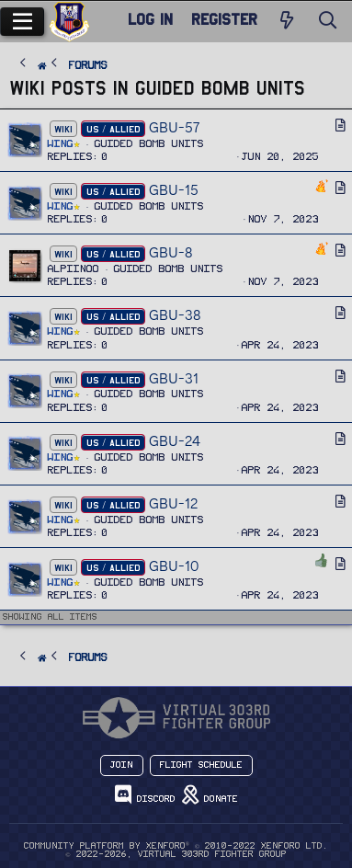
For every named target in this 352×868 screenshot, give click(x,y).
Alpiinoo (74, 269)
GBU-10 (174, 566)
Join (122, 765)
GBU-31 (174, 378)
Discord (145, 795)
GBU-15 (174, 190)
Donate (210, 795)
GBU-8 (170, 252)
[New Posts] (287, 22)
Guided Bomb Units (149, 144)
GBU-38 (175, 315)
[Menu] (22, 22)
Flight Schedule (201, 765)
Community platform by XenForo (176, 846)
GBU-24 (175, 441)
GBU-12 (173, 503)
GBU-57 (174, 127)
